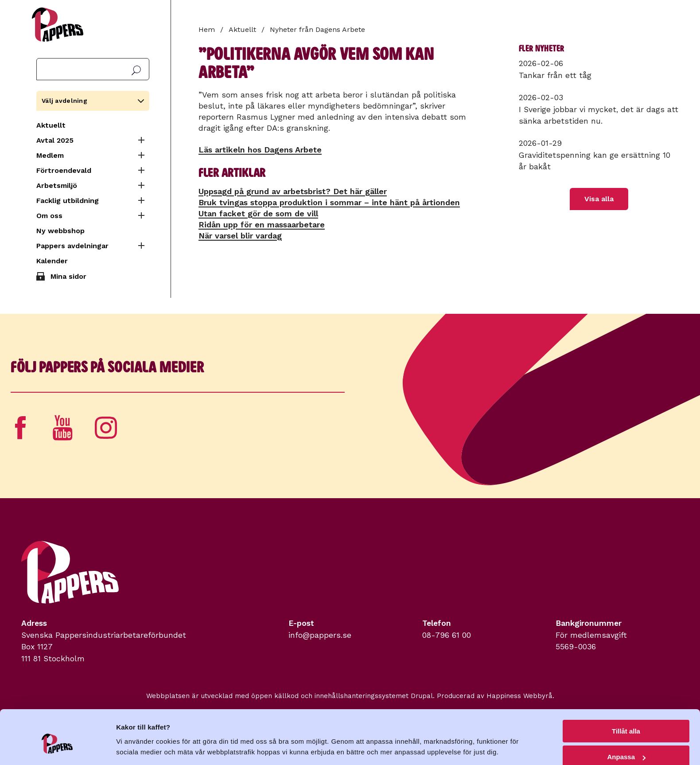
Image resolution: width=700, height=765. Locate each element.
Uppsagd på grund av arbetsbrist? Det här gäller (293, 191)
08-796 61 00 (447, 635)
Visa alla (599, 199)
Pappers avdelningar (72, 246)
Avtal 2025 (55, 140)
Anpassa (626, 717)
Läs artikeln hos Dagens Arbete (260, 150)
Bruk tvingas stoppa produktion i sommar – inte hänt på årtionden (329, 202)
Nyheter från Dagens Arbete (317, 29)
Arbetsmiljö (57, 185)
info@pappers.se (320, 635)
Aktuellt (51, 125)
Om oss (49, 216)
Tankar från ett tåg (555, 75)
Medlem (50, 155)
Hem (207, 29)
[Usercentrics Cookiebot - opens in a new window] (57, 748)
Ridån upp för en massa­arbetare (262, 224)
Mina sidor (68, 276)
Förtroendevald (64, 170)
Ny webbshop (60, 231)
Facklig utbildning (68, 201)
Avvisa (626, 743)
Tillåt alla (626, 691)
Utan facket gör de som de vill (258, 213)
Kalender (52, 261)
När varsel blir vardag (240, 236)
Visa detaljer (136, 736)
